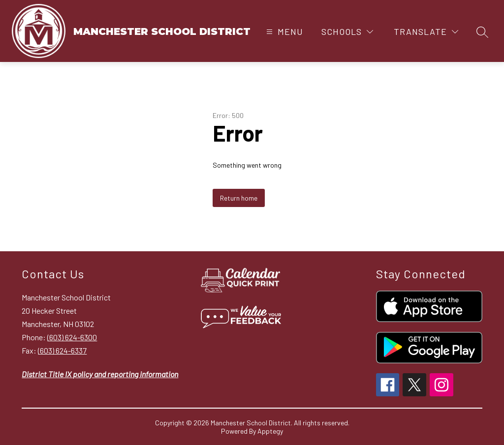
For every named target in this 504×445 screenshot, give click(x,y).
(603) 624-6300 (72, 337)
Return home (239, 198)
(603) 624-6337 (62, 350)
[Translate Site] (426, 32)
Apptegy (270, 431)
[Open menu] (283, 32)
